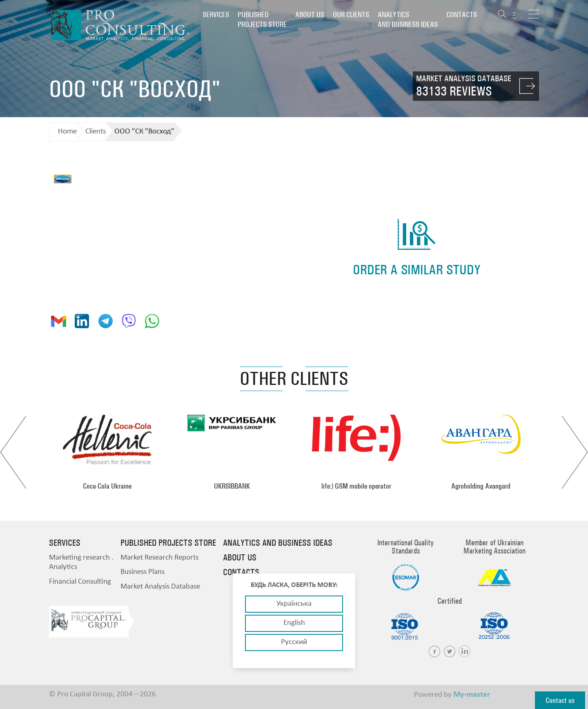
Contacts (462, 14)
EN (517, 15)
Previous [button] (13, 452)
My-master (472, 695)
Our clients (351, 14)
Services (216, 14)
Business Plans (143, 572)
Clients (96, 132)
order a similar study (417, 270)
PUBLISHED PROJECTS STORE (262, 19)
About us (310, 14)
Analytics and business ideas (408, 19)
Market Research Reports (159, 558)
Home (67, 132)
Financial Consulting (80, 582)
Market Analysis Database (160, 587)
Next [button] (575, 452)
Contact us (560, 700)
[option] (107, 452)
